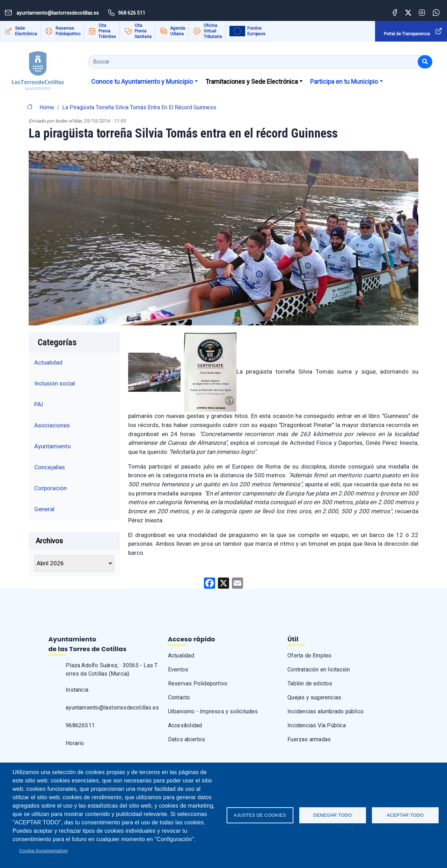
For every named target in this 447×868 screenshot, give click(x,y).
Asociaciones (52, 425)
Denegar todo (332, 815)
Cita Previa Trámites (107, 31)
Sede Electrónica (26, 31)
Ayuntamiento (53, 446)
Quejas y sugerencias (314, 697)
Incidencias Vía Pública (317, 725)
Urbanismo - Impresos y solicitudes (213, 711)
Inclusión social (55, 383)
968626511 (80, 725)
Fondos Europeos (256, 31)
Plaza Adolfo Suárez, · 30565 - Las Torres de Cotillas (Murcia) (112, 670)
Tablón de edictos (310, 683)
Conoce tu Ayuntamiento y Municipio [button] (142, 82)
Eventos (178, 670)
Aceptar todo (405, 815)
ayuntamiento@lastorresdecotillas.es (112, 708)
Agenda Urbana (178, 31)
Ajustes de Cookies (260, 815)
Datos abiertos (187, 739)
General (44, 509)
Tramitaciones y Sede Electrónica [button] (252, 82)
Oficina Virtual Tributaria (213, 31)
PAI (39, 404)
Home (47, 107)
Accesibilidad (185, 725)
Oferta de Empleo (309, 656)
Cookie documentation (43, 851)
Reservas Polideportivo (68, 31)
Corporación (50, 488)
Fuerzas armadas (309, 739)
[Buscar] (425, 62)
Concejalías (50, 467)
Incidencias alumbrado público (325, 711)
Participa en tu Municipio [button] (344, 82)
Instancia (77, 690)
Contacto (179, 697)
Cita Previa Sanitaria (143, 31)
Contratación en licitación (319, 670)
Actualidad (48, 362)
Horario (75, 743)
